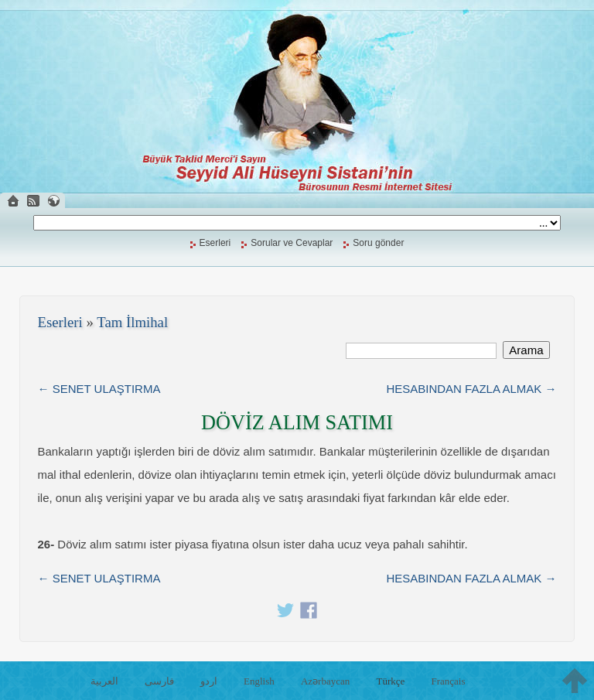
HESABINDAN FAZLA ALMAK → (471, 389)
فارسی (159, 681)
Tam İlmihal (132, 322)
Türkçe (390, 681)
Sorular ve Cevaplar (292, 243)
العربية (104, 681)
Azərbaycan (325, 681)
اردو (209, 681)
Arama (526, 350)
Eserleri (215, 243)
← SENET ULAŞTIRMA (99, 389)
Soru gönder (378, 243)
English (259, 681)
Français (448, 681)
